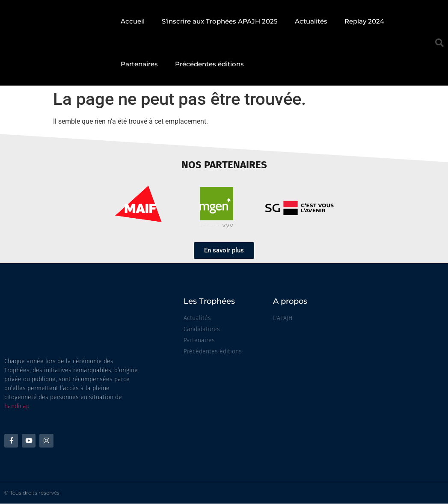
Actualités (311, 21)
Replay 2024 (364, 21)
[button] (439, 43)
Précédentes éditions (209, 64)
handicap (17, 406)
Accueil (133, 21)
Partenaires (139, 64)
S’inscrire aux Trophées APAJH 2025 (220, 21)
